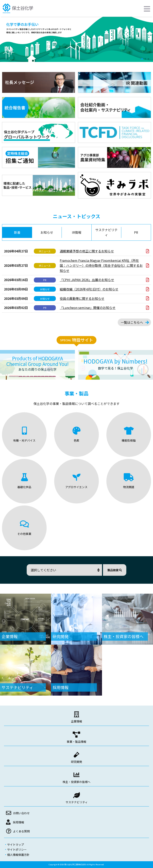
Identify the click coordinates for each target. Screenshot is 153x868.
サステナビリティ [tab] (106, 232)
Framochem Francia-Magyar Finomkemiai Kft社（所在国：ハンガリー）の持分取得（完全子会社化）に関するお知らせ (101, 265)
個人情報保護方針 (18, 855)
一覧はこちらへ (132, 322)
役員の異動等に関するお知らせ (82, 298)
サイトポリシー (17, 849)
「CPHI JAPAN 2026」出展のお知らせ (87, 280)
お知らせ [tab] (47, 232)
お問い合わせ (21, 813)
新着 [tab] (17, 232)
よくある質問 (21, 831)
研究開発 (76, 762)
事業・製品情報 (76, 742)
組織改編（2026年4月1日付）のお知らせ (89, 289)
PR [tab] (136, 232)
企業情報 (76, 721)
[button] (142, 59)
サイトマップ (16, 845)
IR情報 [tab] (77, 232)
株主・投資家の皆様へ (76, 782)
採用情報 (19, 822)
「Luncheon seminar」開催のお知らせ (88, 308)
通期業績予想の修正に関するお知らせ (87, 251)
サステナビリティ (77, 802)
